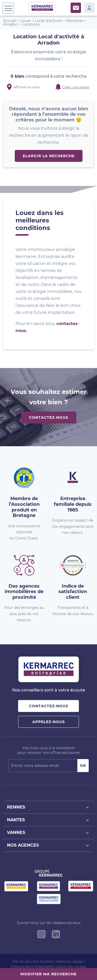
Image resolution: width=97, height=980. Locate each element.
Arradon (10, 24)
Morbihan (75, 21)
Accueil (10, 21)
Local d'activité (48, 21)
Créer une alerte (76, 87)
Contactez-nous (49, 417)
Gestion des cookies (71, 967)
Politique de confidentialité (32, 967)
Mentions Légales (70, 961)
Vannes (48, 833)
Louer (26, 21)
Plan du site (21, 961)
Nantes (48, 820)
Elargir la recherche (49, 156)
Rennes (48, 807)
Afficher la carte (27, 87)
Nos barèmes (43, 961)
